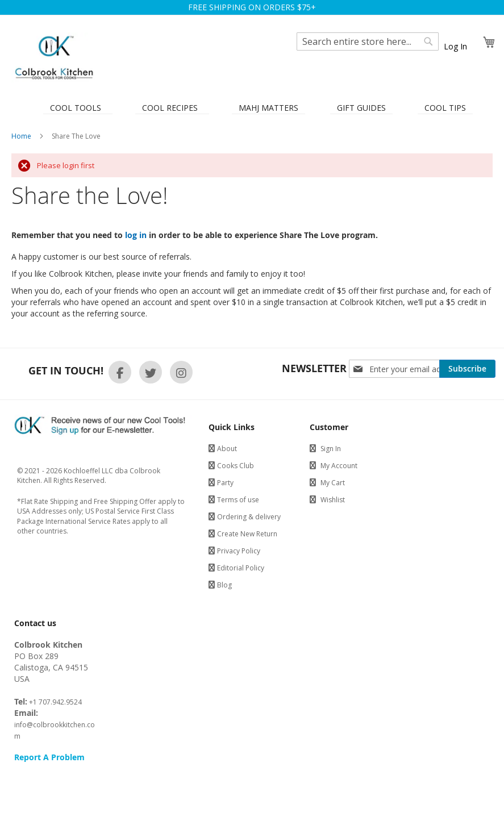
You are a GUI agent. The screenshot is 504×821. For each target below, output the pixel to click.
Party (225, 483)
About (227, 449)
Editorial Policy (241, 568)
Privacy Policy (239, 551)
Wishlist (333, 500)
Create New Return (247, 534)
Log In (455, 46)
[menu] (252, 107)
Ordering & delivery (249, 517)
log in (136, 235)
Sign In (331, 449)
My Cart (333, 483)
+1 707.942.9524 (55, 702)
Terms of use (238, 500)
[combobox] (368, 41)
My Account (339, 466)
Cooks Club (236, 466)
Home (22, 136)
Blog (224, 585)
